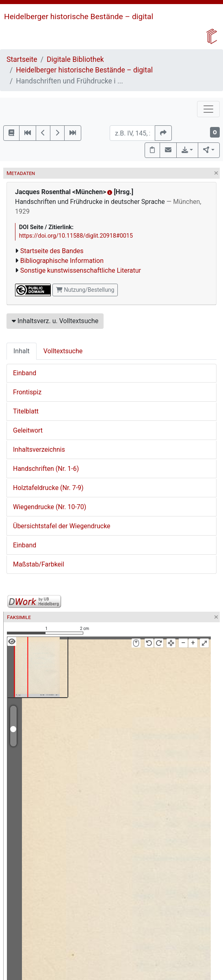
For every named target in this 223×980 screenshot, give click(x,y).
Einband (25, 373)
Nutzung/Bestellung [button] (85, 290)
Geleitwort (28, 430)
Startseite (22, 59)
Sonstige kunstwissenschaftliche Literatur (81, 270)
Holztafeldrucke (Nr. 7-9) (48, 488)
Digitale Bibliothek (75, 59)
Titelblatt (26, 411)
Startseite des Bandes (52, 251)
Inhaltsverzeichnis (39, 450)
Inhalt (22, 351)
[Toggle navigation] (208, 109)
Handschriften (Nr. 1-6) (46, 469)
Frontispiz (27, 392)
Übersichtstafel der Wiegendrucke (62, 526)
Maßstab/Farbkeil (39, 564)
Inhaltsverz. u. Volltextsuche (55, 321)
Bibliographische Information (62, 261)
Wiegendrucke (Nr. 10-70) (50, 507)
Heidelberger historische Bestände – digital (79, 16)
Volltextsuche (63, 351)
